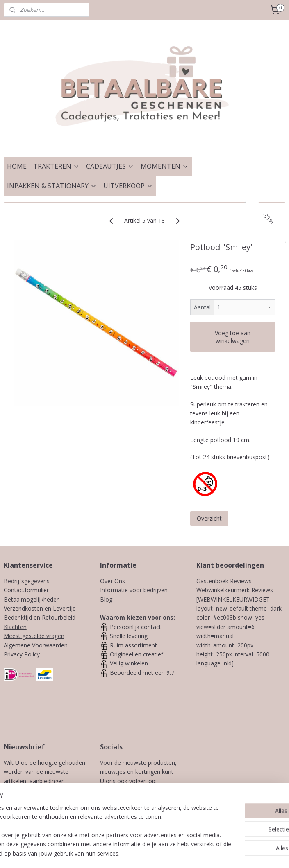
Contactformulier (26, 590)
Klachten (15, 627)
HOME (17, 166)
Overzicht (209, 518)
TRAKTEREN (56, 166)
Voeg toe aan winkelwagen (233, 337)
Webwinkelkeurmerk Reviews (235, 590)
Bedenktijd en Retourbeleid (40, 617)
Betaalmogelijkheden (32, 599)
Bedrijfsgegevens (27, 581)
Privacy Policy (22, 654)
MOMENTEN (165, 166)
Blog (106, 599)
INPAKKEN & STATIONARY (52, 186)
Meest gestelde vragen (34, 636)
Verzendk (16, 608)
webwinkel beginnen (173, 853)
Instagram (154, 790)
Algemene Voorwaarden (36, 645)
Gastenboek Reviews (224, 581)
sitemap (125, 853)
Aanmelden (42, 817)
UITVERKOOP (128, 186)
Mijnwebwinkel (245, 853)
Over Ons (113, 581)
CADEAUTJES (110, 166)
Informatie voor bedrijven (134, 590)
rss (142, 853)
